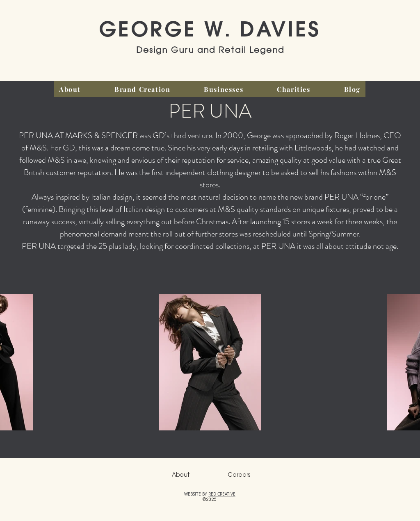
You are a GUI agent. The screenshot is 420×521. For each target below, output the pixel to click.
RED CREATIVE (222, 494)
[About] (180, 475)
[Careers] (239, 475)
